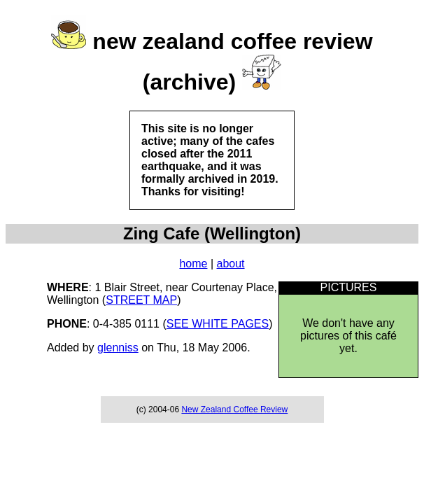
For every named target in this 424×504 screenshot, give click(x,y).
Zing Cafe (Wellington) (212, 233)
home (193, 264)
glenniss (118, 348)
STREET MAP (141, 300)
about (231, 264)
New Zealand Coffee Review (234, 409)
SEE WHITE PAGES (218, 324)
